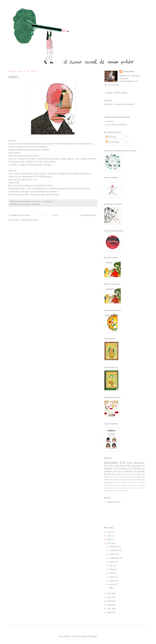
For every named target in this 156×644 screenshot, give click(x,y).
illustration (111, 463)
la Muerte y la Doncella (128, 485)
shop (109, 474)
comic (119, 471)
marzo (112, 577)
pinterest (110, 121)
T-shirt (124, 480)
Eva (132, 474)
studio (106, 480)
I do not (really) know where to (44, 192)
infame (107, 477)
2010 (110, 597)
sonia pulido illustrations (117, 125)
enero (112, 584)
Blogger (94, 636)
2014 (110, 536)
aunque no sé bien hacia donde (40, 162)
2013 (110, 540)
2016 (110, 532)
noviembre (114, 550)
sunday (110, 482)
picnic (116, 477)
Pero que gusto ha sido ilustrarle (24, 156)
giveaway (129, 471)
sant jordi (134, 488)
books (132, 480)
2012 (110, 543)
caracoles (137, 469)
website (123, 490)
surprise (115, 480)
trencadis (114, 490)
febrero (113, 581)
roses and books (122, 488)
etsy (116, 485)
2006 (110, 612)
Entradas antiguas (88, 215)
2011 (110, 594)
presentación (127, 477)
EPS (111, 466)
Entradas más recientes (19, 215)
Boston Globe (120, 482)
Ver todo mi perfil (111, 85)
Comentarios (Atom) (29, 220)
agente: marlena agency (117, 93)
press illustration (24, 204)
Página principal (113, 502)
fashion (139, 474)
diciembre (114, 547)
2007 (110, 609)
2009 (110, 601)
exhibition (108, 471)
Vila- (71, 174)
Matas (76, 174)
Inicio (55, 215)
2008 (110, 605)
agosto (113, 562)
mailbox (142, 485)
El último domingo (65, 144)
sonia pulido (128, 72)
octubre (113, 554)
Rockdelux (109, 469)
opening (109, 488)
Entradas (111, 137)
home (122, 466)
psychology (136, 466)
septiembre (114, 558)
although (25, 192)
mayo (112, 569)
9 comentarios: (48, 202)
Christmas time (121, 474)
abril (111, 573)
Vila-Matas (83, 144)
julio (111, 566)
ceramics (141, 480)
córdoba (109, 485)
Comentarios (113, 142)
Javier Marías (133, 482)
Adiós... (14, 77)
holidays (141, 471)
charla (143, 482)
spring (139, 477)
